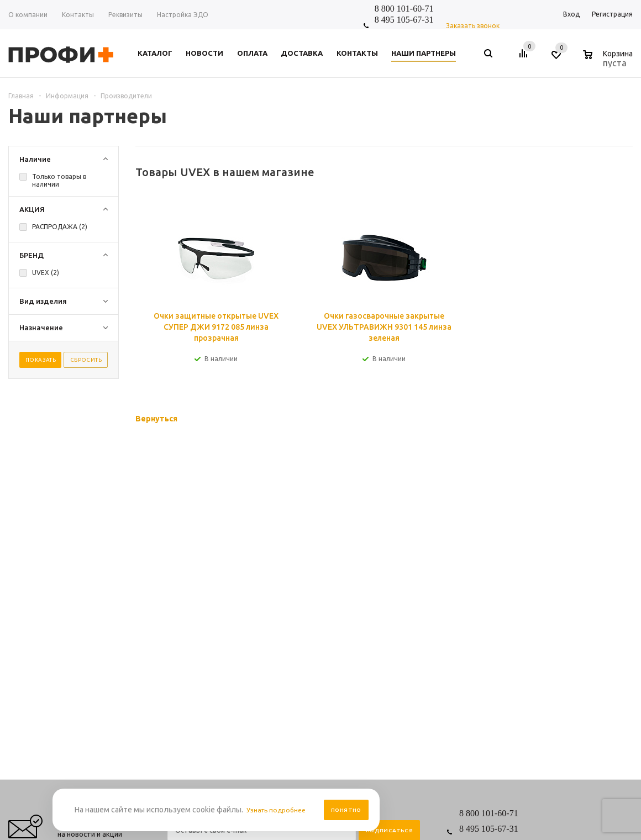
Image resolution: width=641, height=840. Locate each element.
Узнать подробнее (280, 810)
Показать (41, 360)
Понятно (346, 810)
